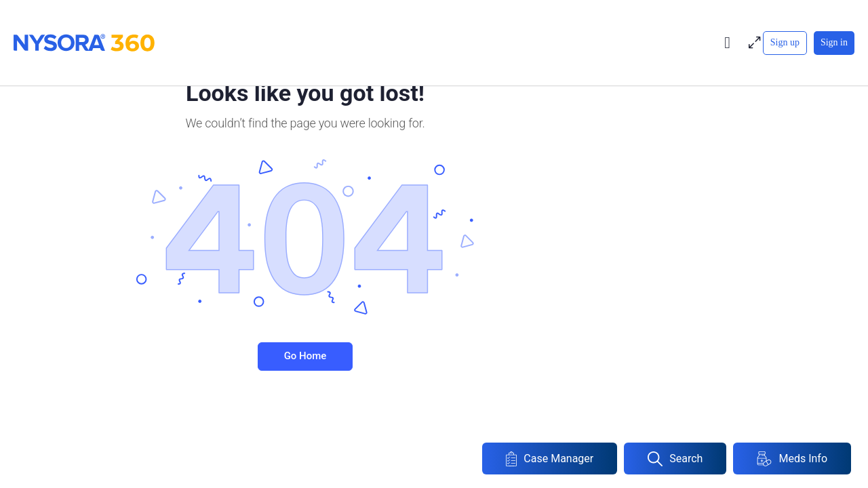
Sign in (834, 42)
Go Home (305, 356)
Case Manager (550, 459)
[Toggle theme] (728, 43)
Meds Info (792, 459)
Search (675, 459)
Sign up (785, 42)
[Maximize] (752, 43)
